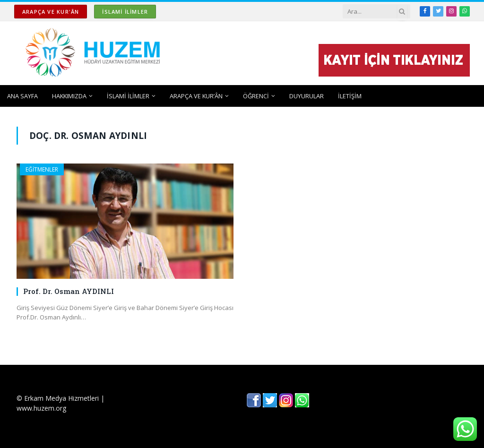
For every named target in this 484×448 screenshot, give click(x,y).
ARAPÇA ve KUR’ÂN (196, 96)
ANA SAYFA (22, 96)
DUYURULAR (307, 96)
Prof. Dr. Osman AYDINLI (69, 291)
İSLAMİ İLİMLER (125, 12)
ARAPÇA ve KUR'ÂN (51, 12)
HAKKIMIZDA (69, 96)
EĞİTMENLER (42, 169)
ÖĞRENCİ (256, 96)
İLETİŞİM (350, 96)
